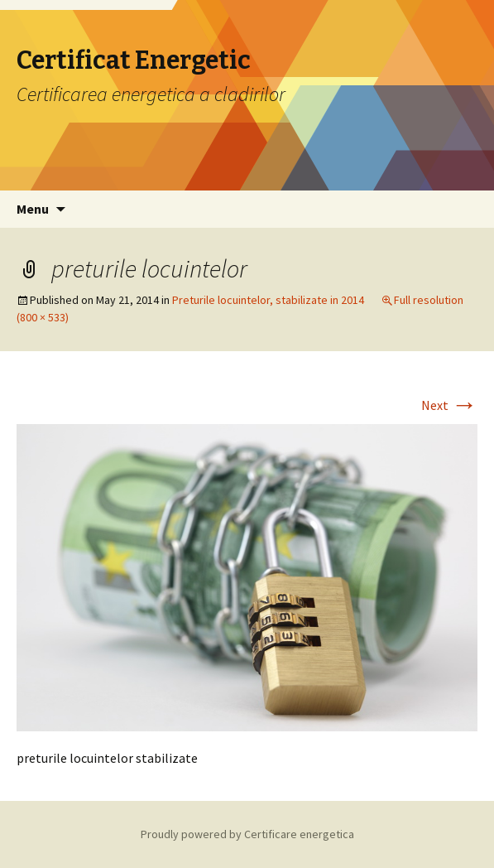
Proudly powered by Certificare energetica (247, 834)
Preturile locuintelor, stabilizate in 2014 (268, 300)
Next (449, 405)
